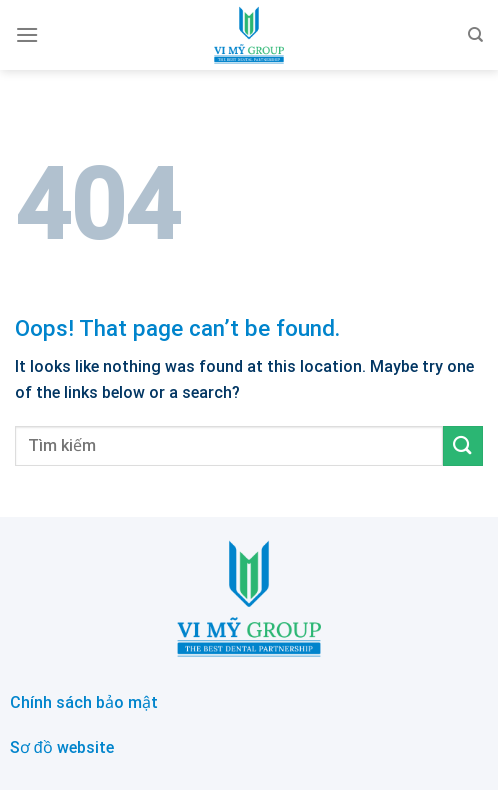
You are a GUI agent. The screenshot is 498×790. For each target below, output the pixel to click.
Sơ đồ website (62, 747)
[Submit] (463, 445)
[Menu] (27, 34)
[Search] (475, 35)
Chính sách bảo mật (84, 702)
